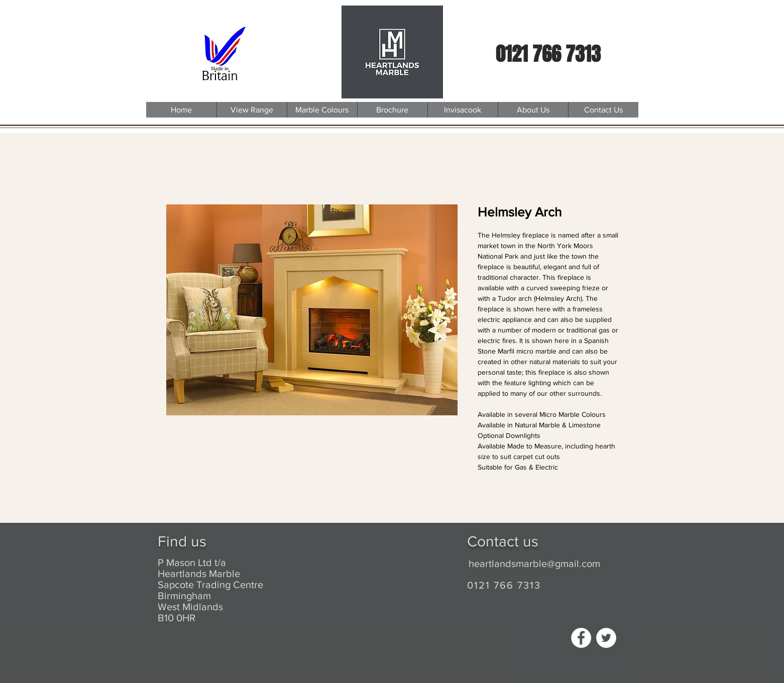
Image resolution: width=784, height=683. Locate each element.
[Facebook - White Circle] (581, 638)
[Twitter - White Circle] (606, 638)
